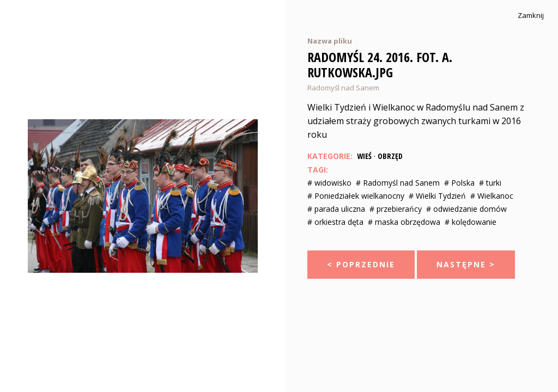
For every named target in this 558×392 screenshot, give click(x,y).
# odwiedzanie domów (466, 209)
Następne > (466, 264)
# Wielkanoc (492, 196)
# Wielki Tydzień (437, 196)
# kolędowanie (471, 222)
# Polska (459, 183)
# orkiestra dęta (335, 222)
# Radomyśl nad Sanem (398, 183)
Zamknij (531, 16)
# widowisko (329, 183)
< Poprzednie (361, 264)
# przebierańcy (396, 209)
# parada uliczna (336, 209)
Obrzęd (390, 156)
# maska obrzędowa (404, 222)
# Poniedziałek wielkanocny (356, 196)
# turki (490, 183)
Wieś (364, 156)
